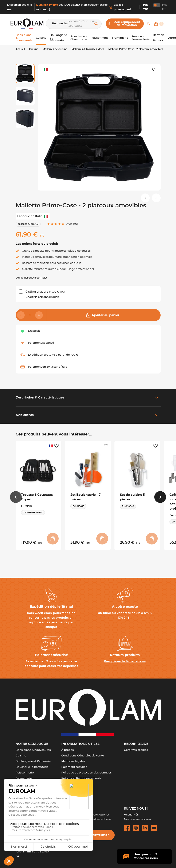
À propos (68, 750)
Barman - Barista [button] (159, 38)
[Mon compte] (148, 24)
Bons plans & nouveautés (33, 750)
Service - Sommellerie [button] (140, 38)
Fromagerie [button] (120, 38)
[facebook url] (127, 828)
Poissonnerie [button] (99, 38)
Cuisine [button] (41, 38)
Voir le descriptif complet (31, 278)
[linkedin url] (145, 828)
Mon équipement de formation (124, 24)
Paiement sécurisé (74, 767)
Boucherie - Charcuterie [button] (79, 38)
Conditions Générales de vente (83, 756)
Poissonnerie (25, 773)
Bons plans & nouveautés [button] (24, 38)
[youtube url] (154, 828)
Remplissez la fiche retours (125, 662)
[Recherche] (74, 24)
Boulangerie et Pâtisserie (33, 761)
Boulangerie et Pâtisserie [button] (58, 38)
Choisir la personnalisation (42, 297)
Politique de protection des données (87, 773)
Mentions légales (73, 761)
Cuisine (21, 756)
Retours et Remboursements (81, 778)
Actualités (131, 815)
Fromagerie (24, 778)
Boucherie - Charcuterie (32, 767)
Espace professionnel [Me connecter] (120, 7)
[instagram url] (136, 828)
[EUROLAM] (27, 24)
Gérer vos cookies (136, 750)
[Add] (39, 315)
